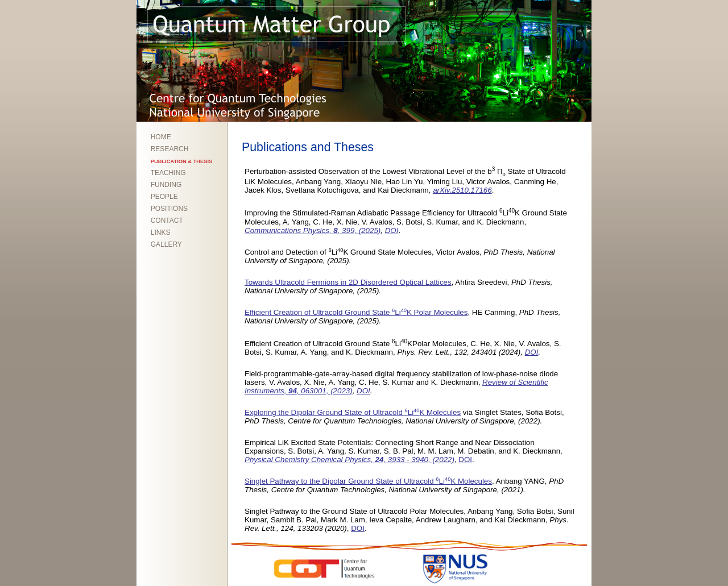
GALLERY (166, 244)
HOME (161, 137)
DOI (392, 230)
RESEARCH (170, 149)
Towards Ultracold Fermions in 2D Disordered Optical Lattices (348, 282)
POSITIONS (169, 209)
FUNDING (166, 185)
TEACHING (168, 173)
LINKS (161, 232)
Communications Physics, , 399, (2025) (313, 230)
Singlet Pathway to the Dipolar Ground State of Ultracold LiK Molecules (368, 481)
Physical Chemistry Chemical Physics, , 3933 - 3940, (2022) (349, 460)
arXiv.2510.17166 (462, 190)
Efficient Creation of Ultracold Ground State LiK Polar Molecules (356, 312)
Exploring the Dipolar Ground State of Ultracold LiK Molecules (353, 412)
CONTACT (167, 221)
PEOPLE (164, 197)
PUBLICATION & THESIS (182, 161)
